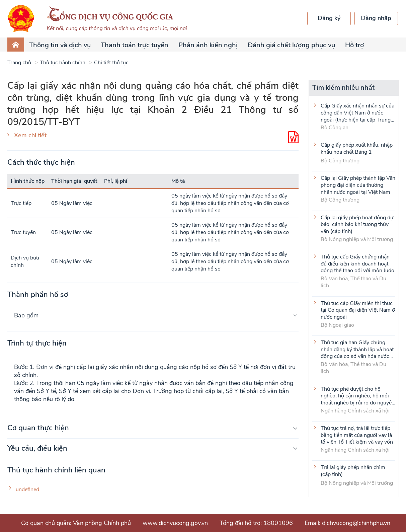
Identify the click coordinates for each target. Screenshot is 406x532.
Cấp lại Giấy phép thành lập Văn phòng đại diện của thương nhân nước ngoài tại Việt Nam (358, 185)
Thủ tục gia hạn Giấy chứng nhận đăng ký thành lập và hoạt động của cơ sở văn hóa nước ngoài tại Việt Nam (357, 349)
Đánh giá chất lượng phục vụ (291, 45)
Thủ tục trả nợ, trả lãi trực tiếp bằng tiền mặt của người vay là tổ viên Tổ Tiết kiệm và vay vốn (357, 435)
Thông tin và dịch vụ (60, 45)
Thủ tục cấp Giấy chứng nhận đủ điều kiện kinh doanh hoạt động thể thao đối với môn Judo (357, 263)
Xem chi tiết (30, 135)
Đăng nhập (376, 18)
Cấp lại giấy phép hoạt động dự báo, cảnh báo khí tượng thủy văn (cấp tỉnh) (357, 224)
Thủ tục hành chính (63, 63)
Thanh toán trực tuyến (135, 45)
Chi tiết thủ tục (111, 63)
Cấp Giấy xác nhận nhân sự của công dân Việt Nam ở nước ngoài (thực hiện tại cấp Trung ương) (357, 112)
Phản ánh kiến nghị (208, 45)
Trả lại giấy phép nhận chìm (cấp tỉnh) (353, 471)
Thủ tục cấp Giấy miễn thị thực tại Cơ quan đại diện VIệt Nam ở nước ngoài (358, 310)
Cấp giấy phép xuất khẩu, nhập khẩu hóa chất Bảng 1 (357, 149)
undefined (27, 490)
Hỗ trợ (354, 45)
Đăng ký (329, 18)
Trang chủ (19, 63)
